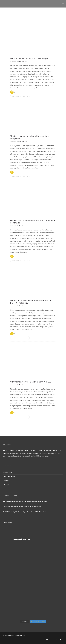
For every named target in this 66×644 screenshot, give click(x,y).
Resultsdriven (23, 62)
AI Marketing (8, 472)
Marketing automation (20, 96)
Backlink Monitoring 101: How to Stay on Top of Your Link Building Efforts (25, 512)
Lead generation (9, 477)
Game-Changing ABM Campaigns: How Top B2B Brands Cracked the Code (25, 501)
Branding (6, 481)
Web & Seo (7, 485)
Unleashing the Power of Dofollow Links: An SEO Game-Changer (22, 507)
